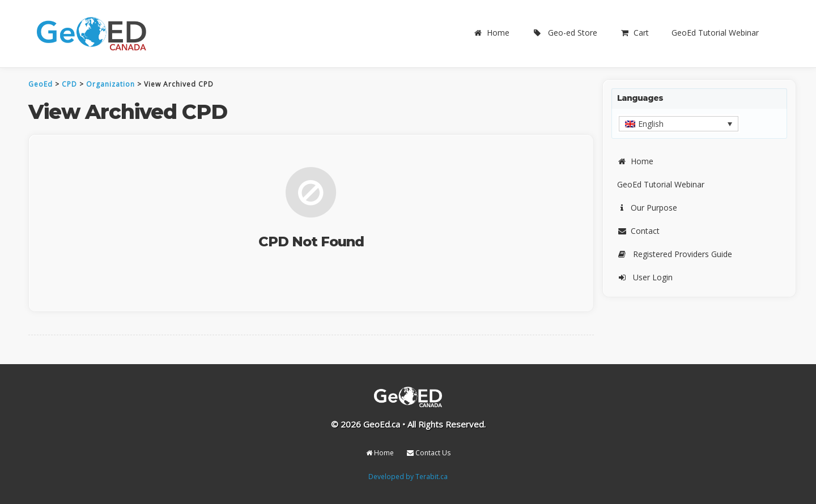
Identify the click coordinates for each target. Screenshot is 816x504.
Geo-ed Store (565, 33)
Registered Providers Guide (675, 254)
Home (491, 33)
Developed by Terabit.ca (408, 476)
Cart (634, 33)
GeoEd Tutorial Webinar (715, 33)
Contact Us (429, 453)
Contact (638, 231)
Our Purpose (647, 208)
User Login (645, 277)
